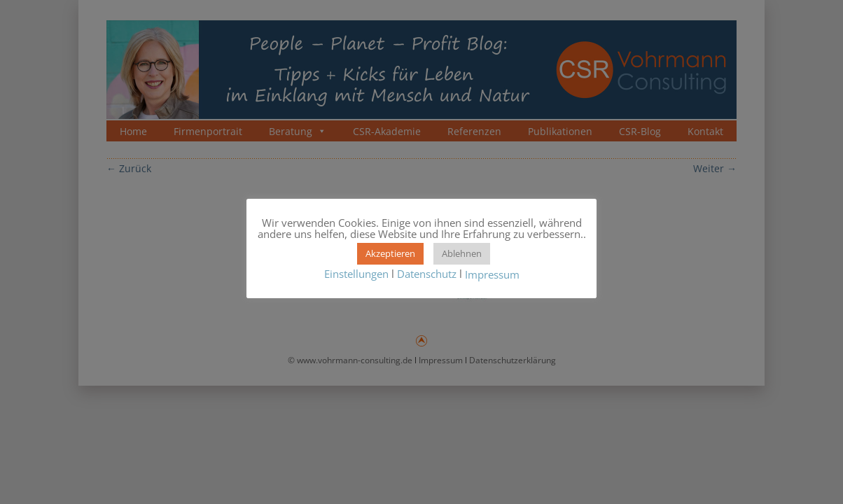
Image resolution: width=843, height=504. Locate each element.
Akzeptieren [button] (390, 253)
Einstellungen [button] (356, 274)
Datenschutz (427, 274)
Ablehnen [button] (462, 253)
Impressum (492, 275)
